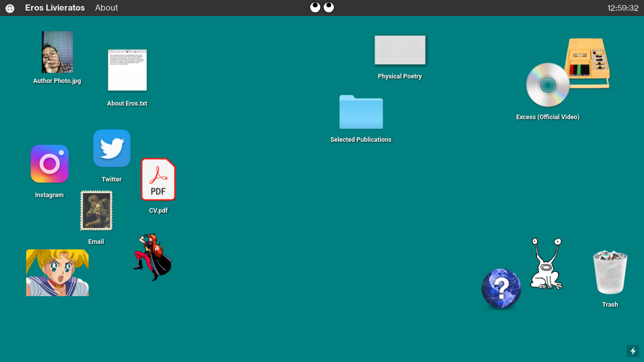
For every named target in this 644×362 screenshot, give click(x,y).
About (107, 8)
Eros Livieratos (50, 8)
